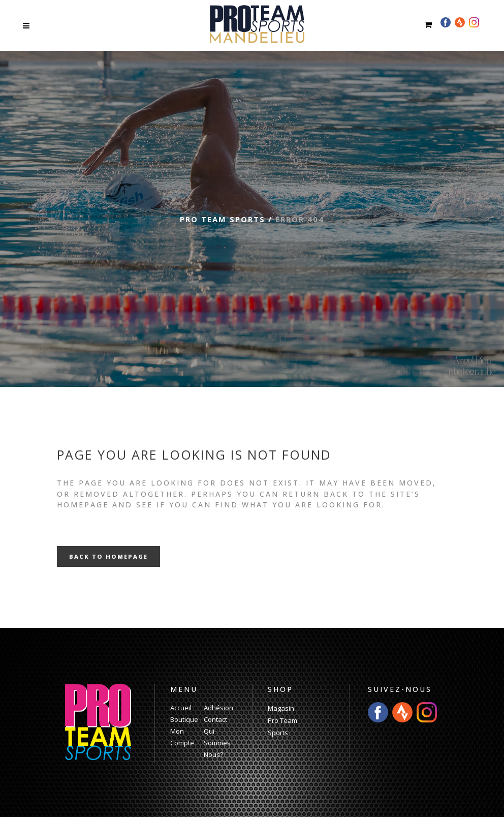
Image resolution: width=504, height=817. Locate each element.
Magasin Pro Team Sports (282, 720)
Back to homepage (108, 556)
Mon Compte (182, 737)
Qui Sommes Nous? (217, 743)
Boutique (184, 719)
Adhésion (218, 708)
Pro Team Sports (223, 219)
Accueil (181, 708)
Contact (215, 719)
